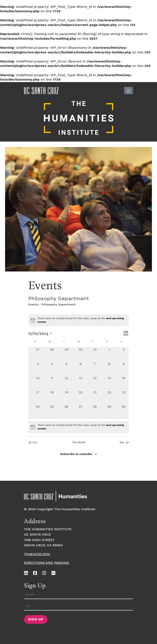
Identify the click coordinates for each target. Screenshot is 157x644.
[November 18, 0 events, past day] (52, 397)
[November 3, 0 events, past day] (38, 369)
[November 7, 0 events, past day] (95, 369)
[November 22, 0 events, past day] (109, 397)
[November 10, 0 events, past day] (38, 383)
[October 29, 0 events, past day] (66, 354)
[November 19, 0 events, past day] (66, 397)
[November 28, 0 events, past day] (95, 412)
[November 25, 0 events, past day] (52, 412)
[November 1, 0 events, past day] (109, 354)
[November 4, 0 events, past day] (52, 369)
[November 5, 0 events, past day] (66, 369)
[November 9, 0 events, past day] (124, 369)
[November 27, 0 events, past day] (81, 412)
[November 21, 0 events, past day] (95, 397)
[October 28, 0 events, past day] (52, 354)
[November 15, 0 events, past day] (109, 383)
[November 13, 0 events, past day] (81, 383)
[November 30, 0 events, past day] (124, 412)
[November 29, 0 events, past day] (109, 412)
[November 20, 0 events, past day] (81, 397)
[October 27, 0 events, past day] (38, 354)
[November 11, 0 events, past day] (52, 383)
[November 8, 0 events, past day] (109, 369)
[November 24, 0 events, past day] (38, 412)
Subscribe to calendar (76, 454)
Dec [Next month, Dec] (124, 442)
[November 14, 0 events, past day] (95, 383)
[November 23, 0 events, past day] (124, 397)
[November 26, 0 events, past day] (66, 412)
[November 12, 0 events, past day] (66, 383)
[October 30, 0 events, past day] (81, 354)
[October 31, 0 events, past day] (95, 354)
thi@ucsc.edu (37, 554)
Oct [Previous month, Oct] (33, 442)
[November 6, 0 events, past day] (81, 369)
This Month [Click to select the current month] (79, 442)
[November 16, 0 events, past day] (124, 383)
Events (33, 305)
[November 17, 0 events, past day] (38, 397)
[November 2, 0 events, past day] (124, 354)
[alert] (79, 427)
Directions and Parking (47, 563)
